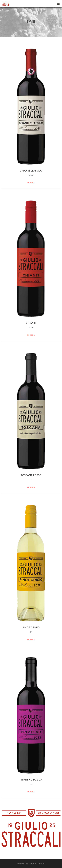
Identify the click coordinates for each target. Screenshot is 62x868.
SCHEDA (31, 183)
